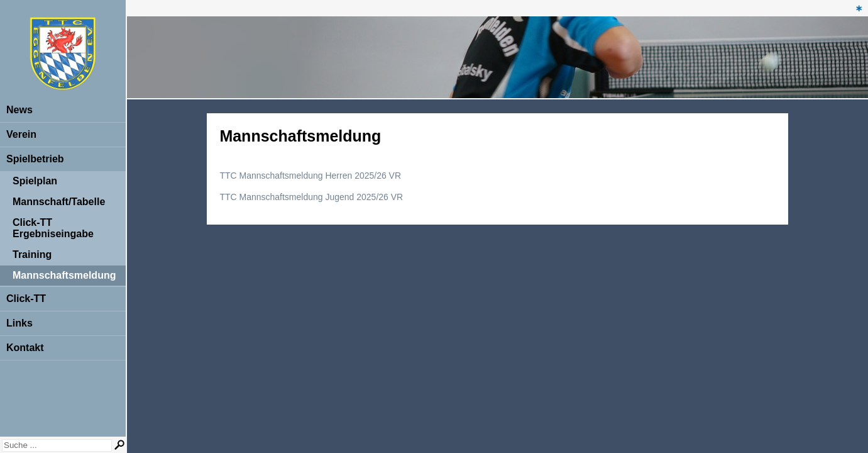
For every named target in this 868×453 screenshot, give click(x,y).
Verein (21, 134)
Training (32, 254)
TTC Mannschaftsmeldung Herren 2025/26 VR (310, 176)
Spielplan (35, 181)
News (19, 110)
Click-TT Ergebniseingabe (53, 228)
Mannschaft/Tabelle (59, 202)
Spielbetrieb (35, 159)
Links (19, 323)
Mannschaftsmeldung (64, 275)
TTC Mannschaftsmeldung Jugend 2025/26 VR (311, 197)
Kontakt (25, 348)
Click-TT (26, 299)
